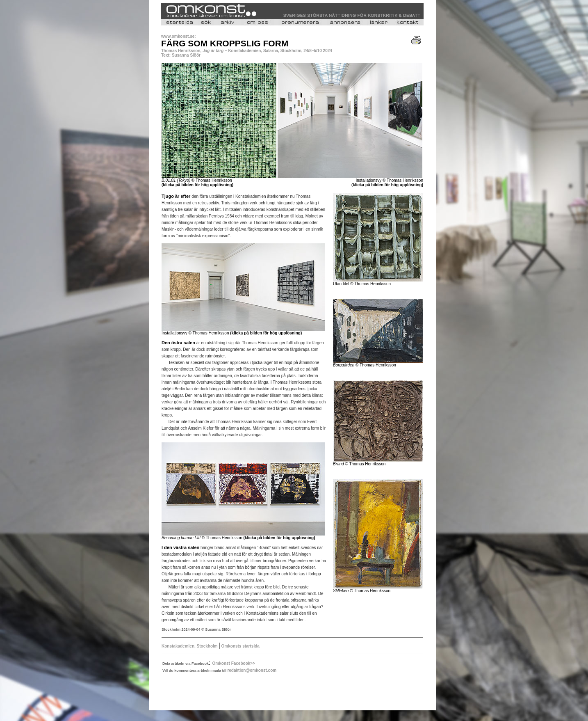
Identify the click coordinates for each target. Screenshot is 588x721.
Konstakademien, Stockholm (190, 646)
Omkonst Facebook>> (234, 663)
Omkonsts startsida (240, 646)
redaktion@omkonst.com (252, 670)
